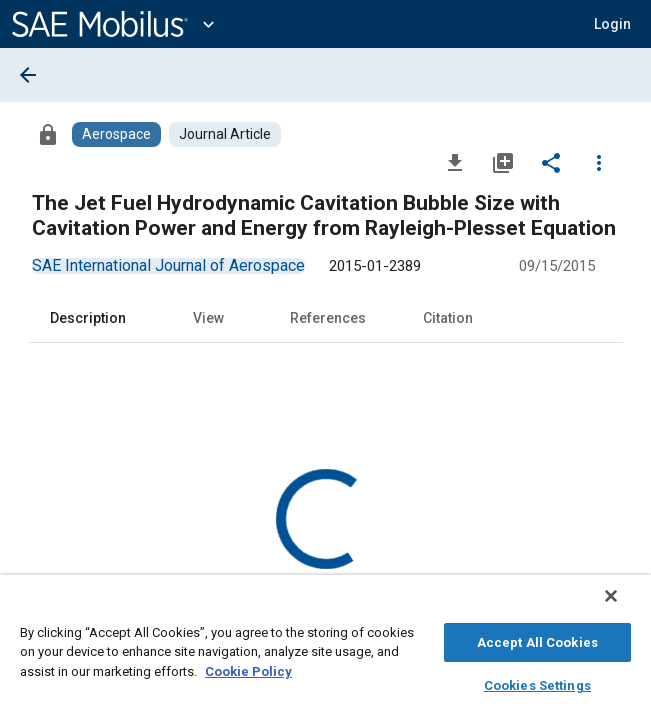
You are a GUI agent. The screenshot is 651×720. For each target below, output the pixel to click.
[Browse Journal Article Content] (225, 134)
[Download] (455, 162)
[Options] (599, 162)
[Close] (625, 606)
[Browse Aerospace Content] (116, 134)
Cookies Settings (537, 682)
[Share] (551, 162)
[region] (325, 652)
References (328, 318)
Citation (448, 318)
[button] (612, 24)
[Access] (48, 134)
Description (88, 318)
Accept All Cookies (537, 639)
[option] (168, 265)
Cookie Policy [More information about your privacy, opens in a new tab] (248, 668)
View (208, 318)
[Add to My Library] (503, 162)
